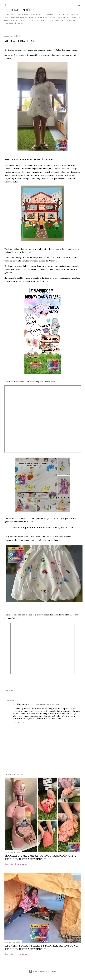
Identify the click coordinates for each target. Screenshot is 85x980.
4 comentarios (21, 954)
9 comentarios (21, 864)
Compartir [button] (9, 691)
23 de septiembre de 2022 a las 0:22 (49, 704)
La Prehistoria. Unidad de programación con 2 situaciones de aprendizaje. (41, 947)
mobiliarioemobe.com (23, 704)
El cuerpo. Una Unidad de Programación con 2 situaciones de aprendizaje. (40, 857)
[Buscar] (79, 4)
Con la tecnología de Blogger (43, 971)
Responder (18, 723)
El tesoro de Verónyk (19, 10)
